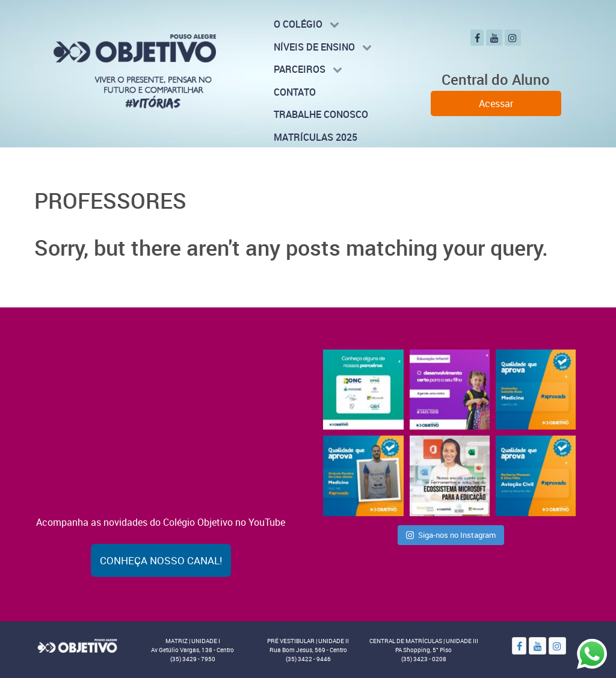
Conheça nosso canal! (161, 560)
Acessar (496, 103)
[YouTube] (494, 38)
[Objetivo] (77, 645)
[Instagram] (513, 38)
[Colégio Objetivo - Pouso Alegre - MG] (135, 70)
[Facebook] (477, 38)
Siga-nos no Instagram (451, 535)
